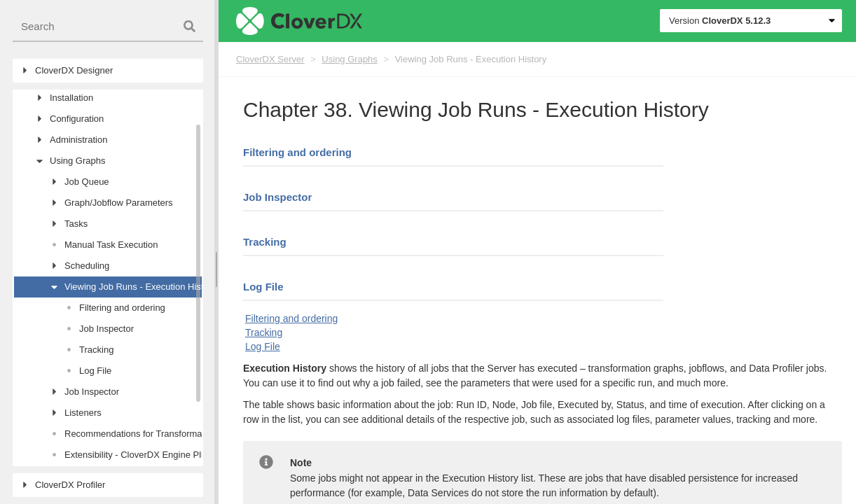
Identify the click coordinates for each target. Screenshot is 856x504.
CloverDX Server (270, 59)
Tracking (265, 242)
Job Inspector (277, 197)
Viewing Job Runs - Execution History (471, 59)
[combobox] (108, 27)
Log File (263, 287)
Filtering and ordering (297, 152)
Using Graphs (349, 59)
